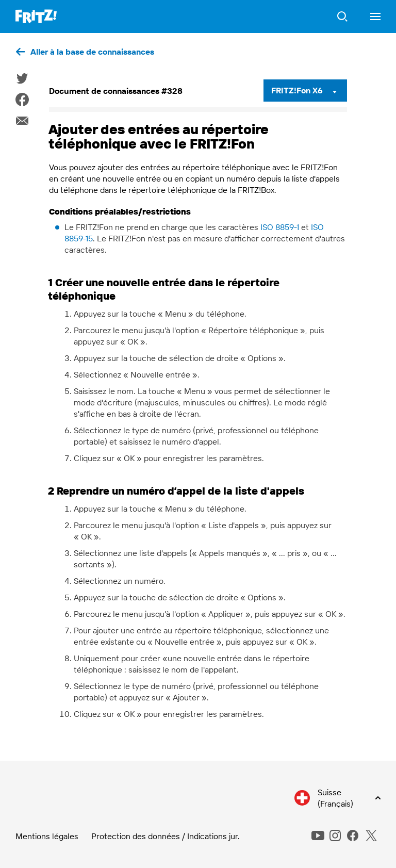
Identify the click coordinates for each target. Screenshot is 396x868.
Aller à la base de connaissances (92, 52)
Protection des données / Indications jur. (166, 836)
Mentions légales (47, 836)
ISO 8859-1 (280, 227)
